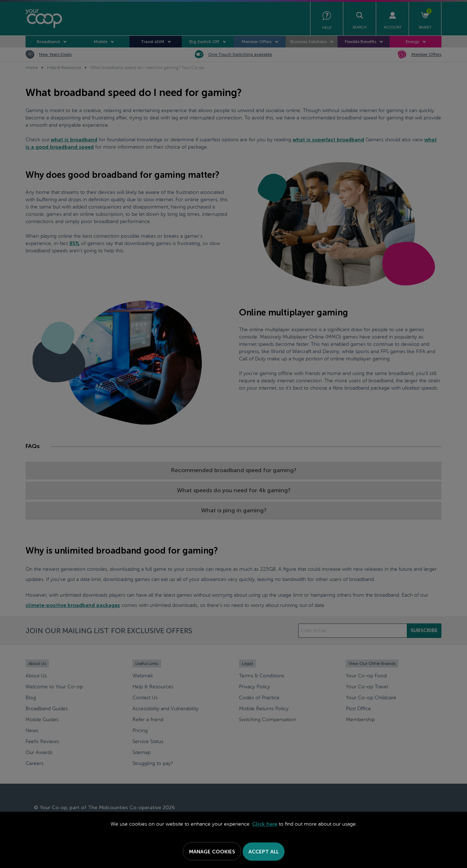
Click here (265, 824)
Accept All (264, 852)
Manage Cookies (212, 852)
